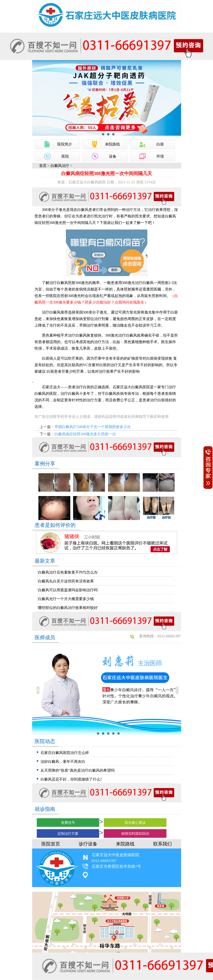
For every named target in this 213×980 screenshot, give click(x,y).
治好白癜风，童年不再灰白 (63, 762)
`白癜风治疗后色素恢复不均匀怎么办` (68, 572)
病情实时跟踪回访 (135, 834)
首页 (43, 166)
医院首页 (51, 844)
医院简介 (65, 144)
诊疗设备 (88, 844)
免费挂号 (68, 823)
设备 (113, 156)
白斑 (160, 144)
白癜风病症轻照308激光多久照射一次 (85, 434)
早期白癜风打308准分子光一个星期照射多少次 (93, 427)
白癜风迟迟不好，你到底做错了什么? (71, 779)
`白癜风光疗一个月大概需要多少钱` (66, 599)
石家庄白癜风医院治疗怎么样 (65, 753)
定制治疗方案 (68, 834)
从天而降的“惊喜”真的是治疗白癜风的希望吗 (78, 770)
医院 (65, 156)
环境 (160, 156)
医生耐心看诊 (135, 823)
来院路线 (112, 144)
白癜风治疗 (60, 166)
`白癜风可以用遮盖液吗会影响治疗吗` (68, 590)
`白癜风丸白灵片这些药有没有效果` (66, 581)
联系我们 (162, 844)
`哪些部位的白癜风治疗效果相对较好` (68, 608)
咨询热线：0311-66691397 (160, 636)
